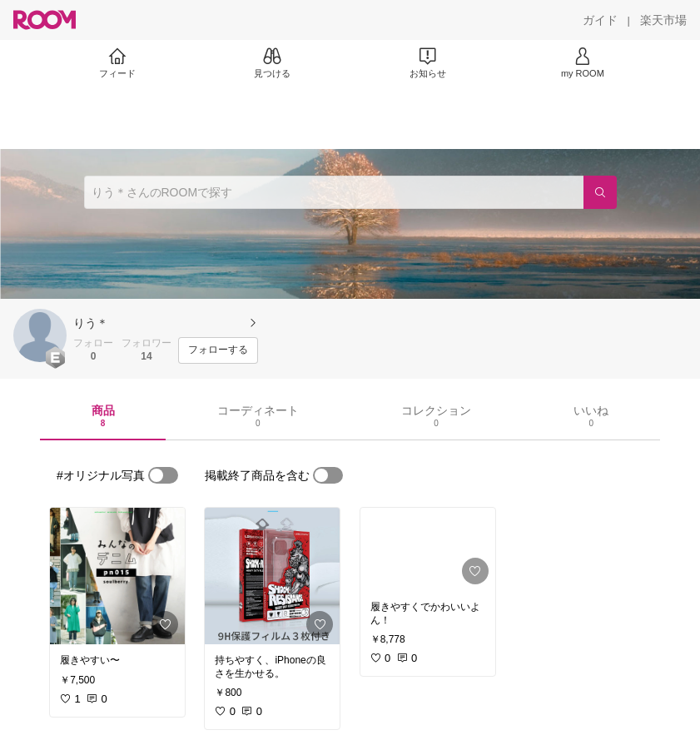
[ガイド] (600, 20)
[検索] (600, 192)
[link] (117, 576)
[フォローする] (218, 350)
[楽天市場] (663, 20)
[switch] (163, 475)
